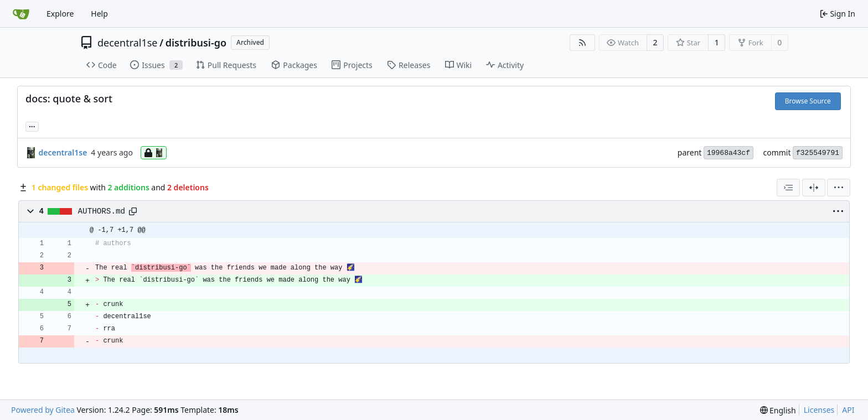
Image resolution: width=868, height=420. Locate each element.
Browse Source (808, 101)
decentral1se (128, 43)
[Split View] (814, 188)
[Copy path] (133, 211)
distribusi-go (196, 43)
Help (99, 14)
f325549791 (818, 153)
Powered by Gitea (43, 410)
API (848, 410)
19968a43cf (728, 153)
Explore (60, 14)
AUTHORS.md (102, 211)
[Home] (21, 14)
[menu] (839, 188)
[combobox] (788, 188)
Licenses (819, 410)
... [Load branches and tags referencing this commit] (32, 126)
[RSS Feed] (582, 43)
